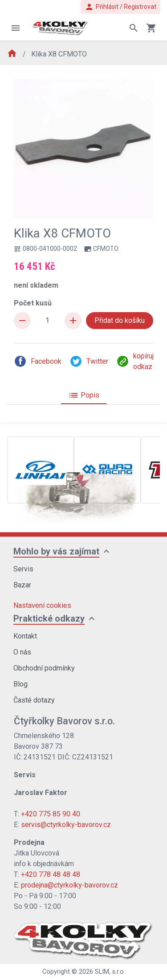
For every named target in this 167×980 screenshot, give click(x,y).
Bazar (22, 585)
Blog (20, 684)
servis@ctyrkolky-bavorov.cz (66, 825)
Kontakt (25, 636)
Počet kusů (33, 303)
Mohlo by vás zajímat (56, 551)
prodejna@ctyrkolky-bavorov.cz (69, 885)
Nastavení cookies (42, 605)
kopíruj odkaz (135, 361)
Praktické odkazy (49, 619)
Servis (23, 569)
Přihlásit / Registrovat (120, 7)
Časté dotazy (34, 700)
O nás (22, 652)
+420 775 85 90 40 (51, 814)
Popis (84, 395)
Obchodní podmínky (44, 668)
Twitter (89, 361)
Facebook (38, 361)
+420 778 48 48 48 (51, 874)
